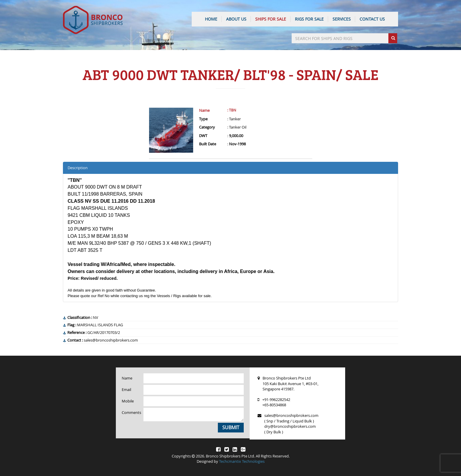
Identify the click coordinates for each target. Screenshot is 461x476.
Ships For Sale (271, 19)
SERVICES (342, 19)
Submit (231, 427)
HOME (211, 19)
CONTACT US (372, 19)
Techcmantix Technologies (242, 461)
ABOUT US (236, 19)
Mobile (128, 401)
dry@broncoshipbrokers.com (290, 426)
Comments (130, 412)
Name (204, 110)
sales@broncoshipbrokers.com (291, 415)
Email (126, 390)
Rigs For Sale (309, 19)
